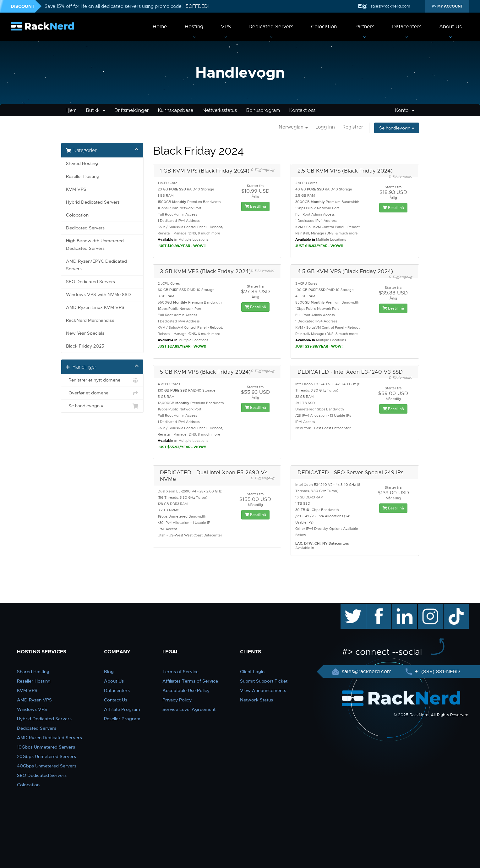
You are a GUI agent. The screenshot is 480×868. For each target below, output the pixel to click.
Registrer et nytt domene (102, 380)
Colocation (324, 27)
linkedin (401, 607)
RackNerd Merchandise (90, 320)
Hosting (194, 27)
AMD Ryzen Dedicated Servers (49, 738)
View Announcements (263, 690)
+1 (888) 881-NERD (437, 672)
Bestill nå (255, 206)
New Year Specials (85, 333)
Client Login (252, 672)
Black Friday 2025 (85, 346)
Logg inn (325, 127)
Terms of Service (180, 672)
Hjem (71, 110)
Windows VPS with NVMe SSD (98, 295)
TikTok (452, 607)
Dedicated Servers (271, 27)
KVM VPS (76, 189)
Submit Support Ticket (264, 681)
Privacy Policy (177, 700)
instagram (430, 607)
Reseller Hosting (83, 176)
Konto (405, 110)
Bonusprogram (263, 110)
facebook (378, 607)
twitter (349, 607)
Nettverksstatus (220, 110)
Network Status (256, 700)
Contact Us (116, 700)
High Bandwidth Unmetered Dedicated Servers (95, 245)
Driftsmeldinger (132, 110)
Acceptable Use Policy (186, 690)
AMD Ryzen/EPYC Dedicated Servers (96, 265)
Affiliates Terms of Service (190, 681)
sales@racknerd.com (390, 6)
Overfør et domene (102, 393)
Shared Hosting (82, 164)
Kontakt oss (302, 110)
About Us (450, 27)
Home (160, 27)
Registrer (353, 127)
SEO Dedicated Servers (90, 282)
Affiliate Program (122, 709)
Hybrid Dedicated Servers (93, 202)
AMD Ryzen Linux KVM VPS (95, 308)
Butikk (96, 110)
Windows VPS (32, 709)
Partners (364, 27)
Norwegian (293, 127)
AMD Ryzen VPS (34, 700)
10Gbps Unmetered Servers (46, 747)
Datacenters (407, 27)
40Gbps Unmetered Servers (47, 766)
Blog (109, 672)
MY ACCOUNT (450, 6)
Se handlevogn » (397, 128)
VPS (226, 27)
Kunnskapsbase (176, 110)
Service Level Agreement (189, 709)
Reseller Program (122, 719)
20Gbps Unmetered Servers (46, 756)
